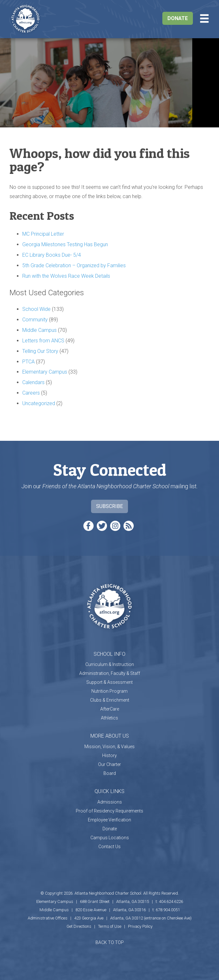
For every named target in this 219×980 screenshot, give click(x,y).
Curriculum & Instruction (110, 664)
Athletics (109, 718)
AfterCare (110, 709)
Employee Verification (109, 820)
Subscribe (109, 506)
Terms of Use (110, 926)
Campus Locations (110, 838)
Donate (178, 18)
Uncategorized (39, 403)
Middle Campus (39, 330)
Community (35, 320)
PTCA (28, 362)
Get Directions (79, 926)
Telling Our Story (40, 351)
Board (110, 773)
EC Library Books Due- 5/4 (52, 255)
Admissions (110, 802)
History (109, 755)
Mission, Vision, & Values (109, 747)
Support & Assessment (109, 682)
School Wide (36, 309)
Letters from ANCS (43, 341)
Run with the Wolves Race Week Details (66, 276)
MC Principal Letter (43, 234)
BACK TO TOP (110, 942)
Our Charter (109, 764)
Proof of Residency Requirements (109, 811)
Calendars (33, 382)
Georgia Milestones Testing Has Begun (65, 244)
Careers (31, 393)
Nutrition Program (109, 691)
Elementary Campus (45, 372)
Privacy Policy (140, 926)
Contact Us (109, 847)
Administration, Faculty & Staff (110, 673)
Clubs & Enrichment (110, 700)
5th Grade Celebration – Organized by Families (74, 265)
